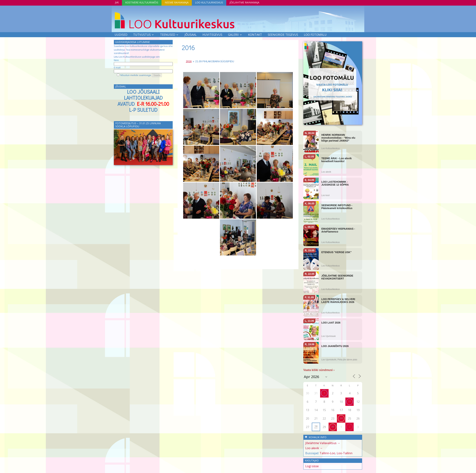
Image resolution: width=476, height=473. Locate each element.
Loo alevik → (314, 448)
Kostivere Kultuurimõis (142, 2)
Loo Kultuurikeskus (209, 2)
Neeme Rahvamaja (177, 2)
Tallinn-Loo (327, 453)
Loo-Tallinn (345, 453)
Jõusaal (191, 35)
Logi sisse (312, 466)
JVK (117, 2)
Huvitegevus (212, 35)
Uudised (121, 35)
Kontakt (255, 35)
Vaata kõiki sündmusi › (319, 370)
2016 (188, 47)
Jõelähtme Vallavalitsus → (323, 443)
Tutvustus (142, 35)
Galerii (233, 35)
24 (341, 418)
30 (333, 427)
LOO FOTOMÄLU (315, 35)
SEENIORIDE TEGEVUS (283, 35)
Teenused (168, 35)
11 (350, 401)
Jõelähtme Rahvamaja (244, 2)
